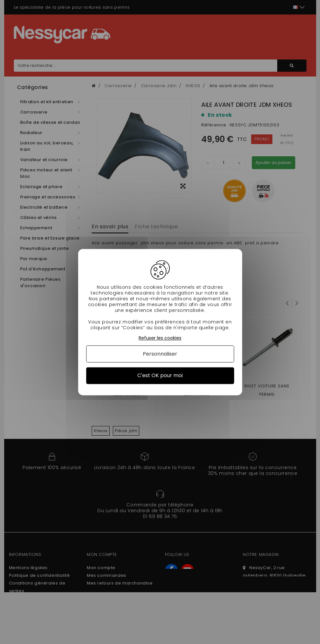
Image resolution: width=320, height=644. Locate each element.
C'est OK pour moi (160, 376)
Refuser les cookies (160, 338)
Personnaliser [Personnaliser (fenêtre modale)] (160, 354)
